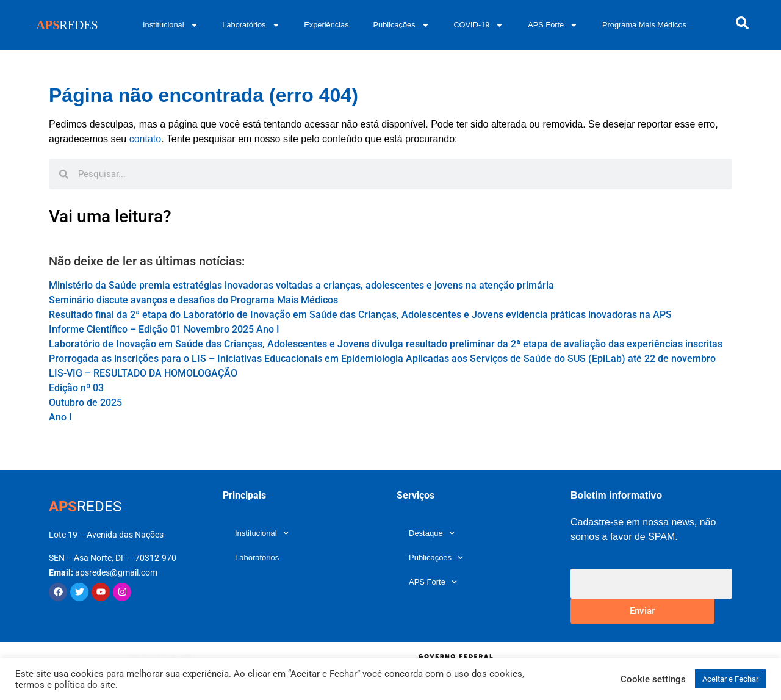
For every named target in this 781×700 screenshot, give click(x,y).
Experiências (326, 25)
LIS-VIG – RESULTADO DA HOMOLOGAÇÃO (143, 373)
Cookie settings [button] (653, 679)
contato (145, 139)
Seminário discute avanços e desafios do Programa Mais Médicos (193, 300)
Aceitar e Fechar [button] (730, 679)
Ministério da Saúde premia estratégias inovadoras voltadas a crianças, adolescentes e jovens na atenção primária (301, 285)
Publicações (401, 25)
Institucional (170, 25)
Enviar (642, 611)
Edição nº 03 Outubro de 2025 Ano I (85, 402)
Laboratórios (251, 25)
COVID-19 (478, 25)
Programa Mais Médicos (644, 25)
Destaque (432, 533)
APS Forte (553, 25)
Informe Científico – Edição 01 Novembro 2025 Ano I (164, 329)
